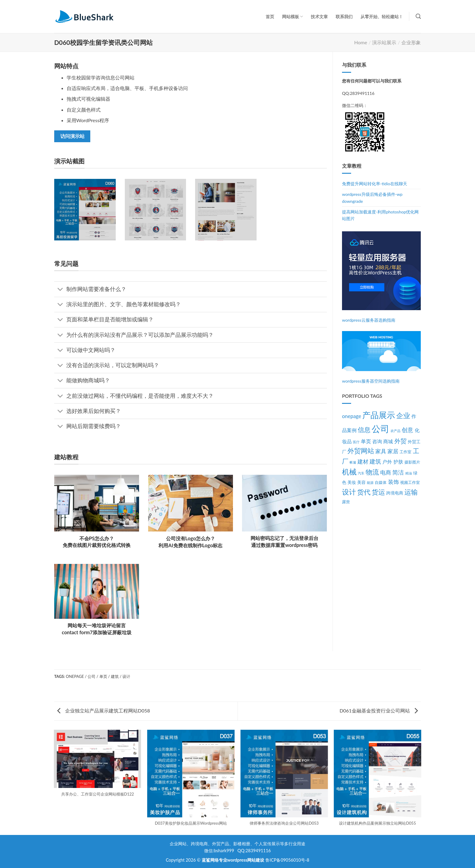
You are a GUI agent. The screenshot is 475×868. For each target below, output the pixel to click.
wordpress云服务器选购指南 (369, 320)
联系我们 (344, 17)
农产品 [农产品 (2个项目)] (395, 431)
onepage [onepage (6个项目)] (352, 416)
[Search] (418, 17)
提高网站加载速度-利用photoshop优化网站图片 (380, 215)
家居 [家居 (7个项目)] (393, 451)
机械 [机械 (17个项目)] (349, 472)
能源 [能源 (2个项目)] (370, 483)
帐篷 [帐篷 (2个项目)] (353, 462)
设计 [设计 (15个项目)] (349, 492)
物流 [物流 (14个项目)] (372, 472)
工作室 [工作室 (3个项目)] (405, 452)
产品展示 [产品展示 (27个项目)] (379, 415)
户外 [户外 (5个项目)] (387, 462)
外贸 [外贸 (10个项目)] (400, 441)
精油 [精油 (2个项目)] (409, 473)
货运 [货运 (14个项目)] (378, 492)
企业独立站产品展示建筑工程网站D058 (104, 710)
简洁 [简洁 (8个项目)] (398, 472)
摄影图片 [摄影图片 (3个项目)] (412, 462)
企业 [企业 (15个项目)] (403, 416)
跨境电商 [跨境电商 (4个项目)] (395, 493)
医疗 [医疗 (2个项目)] (356, 442)
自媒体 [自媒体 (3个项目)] (381, 483)
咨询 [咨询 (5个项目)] (377, 441)
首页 (270, 17)
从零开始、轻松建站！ (382, 17)
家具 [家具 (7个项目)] (381, 451)
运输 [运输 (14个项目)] (411, 492)
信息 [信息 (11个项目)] (364, 430)
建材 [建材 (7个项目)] (363, 462)
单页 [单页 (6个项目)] (366, 441)
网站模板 (292, 17)
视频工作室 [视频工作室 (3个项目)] (410, 483)
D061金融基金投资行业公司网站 (379, 710)
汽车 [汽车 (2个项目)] (361, 473)
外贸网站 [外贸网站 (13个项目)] (361, 451)
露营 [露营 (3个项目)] (346, 502)
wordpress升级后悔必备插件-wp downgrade (372, 198)
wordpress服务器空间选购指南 (371, 381)
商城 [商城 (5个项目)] (388, 441)
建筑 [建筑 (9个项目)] (375, 461)
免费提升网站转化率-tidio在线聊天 (375, 184)
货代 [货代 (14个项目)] (364, 492)
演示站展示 (384, 42)
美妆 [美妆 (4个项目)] (352, 482)
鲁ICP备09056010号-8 (287, 860)
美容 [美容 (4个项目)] (361, 482)
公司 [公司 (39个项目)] (380, 429)
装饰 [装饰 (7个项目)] (394, 482)
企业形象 (411, 42)
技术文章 (319, 17)
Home (361, 42)
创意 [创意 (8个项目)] (407, 430)
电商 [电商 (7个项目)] (386, 473)
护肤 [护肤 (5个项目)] (398, 462)
